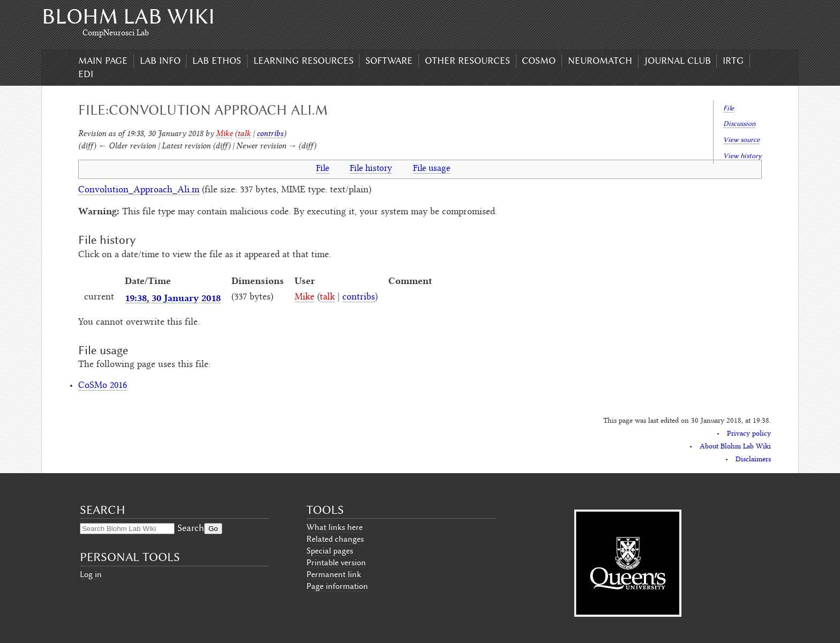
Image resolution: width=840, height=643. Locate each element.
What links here (335, 527)
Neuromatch (600, 61)
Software (389, 61)
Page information (337, 586)
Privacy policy (749, 434)
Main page (103, 61)
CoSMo (539, 61)
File (729, 108)
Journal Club (678, 61)
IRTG (733, 61)
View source (741, 140)
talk (244, 133)
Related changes (335, 539)
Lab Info (160, 61)
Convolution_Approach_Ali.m (139, 190)
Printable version (336, 563)
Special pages (330, 551)
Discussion (739, 124)
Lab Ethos (217, 61)
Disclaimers (753, 460)
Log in (91, 574)
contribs (270, 133)
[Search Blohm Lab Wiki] (127, 529)
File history (371, 169)
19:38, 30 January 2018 (173, 298)
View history (742, 156)
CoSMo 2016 (103, 386)
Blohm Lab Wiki (128, 16)
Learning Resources (303, 61)
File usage (432, 169)
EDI (86, 74)
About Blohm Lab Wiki (735, 447)
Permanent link (334, 574)
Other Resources (467, 61)
